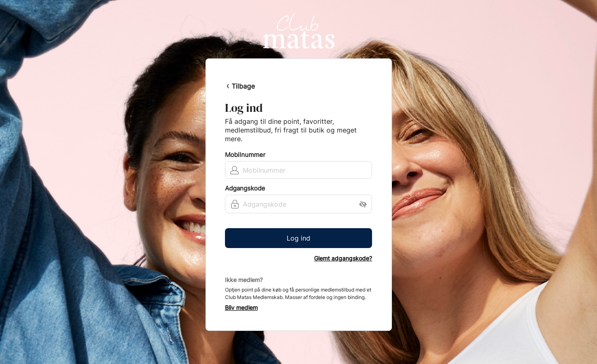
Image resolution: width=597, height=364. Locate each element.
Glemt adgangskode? (343, 258)
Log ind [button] (298, 238)
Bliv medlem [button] (241, 308)
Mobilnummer (245, 155)
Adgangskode (245, 188)
